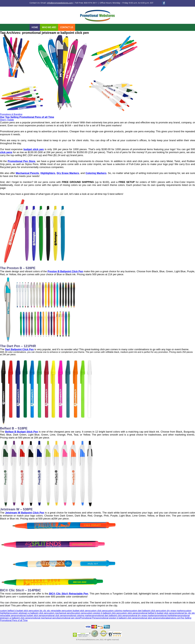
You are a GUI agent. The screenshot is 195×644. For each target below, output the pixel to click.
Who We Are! (49, 27)
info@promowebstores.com (60, 3)
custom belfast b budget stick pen (16, 611)
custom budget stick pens (77, 611)
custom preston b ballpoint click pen (103, 613)
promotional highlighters (167, 616)
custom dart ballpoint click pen (145, 611)
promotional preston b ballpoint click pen (116, 618)
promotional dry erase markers (141, 616)
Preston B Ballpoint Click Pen (65, 271)
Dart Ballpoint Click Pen (19, 349)
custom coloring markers (118, 611)
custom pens (80, 613)
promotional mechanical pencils (44, 618)
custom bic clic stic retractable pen (49, 611)
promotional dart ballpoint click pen (109, 616)
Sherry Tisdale (7, 120)
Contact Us (67, 27)
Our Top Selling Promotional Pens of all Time (27, 117)
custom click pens (98, 611)
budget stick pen (34, 149)
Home (35, 27)
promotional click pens (54, 616)
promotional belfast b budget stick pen (154, 613)
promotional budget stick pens (29, 616)
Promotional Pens (89, 618)
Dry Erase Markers (68, 173)
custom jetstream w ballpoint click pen (29, 613)
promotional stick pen (146, 618)
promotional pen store (70, 618)
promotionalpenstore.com (169, 618)
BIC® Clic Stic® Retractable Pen (68, 594)
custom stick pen (128, 613)
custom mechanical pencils (60, 613)
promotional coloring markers (79, 616)
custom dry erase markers (172, 611)
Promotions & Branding (11, 114)
